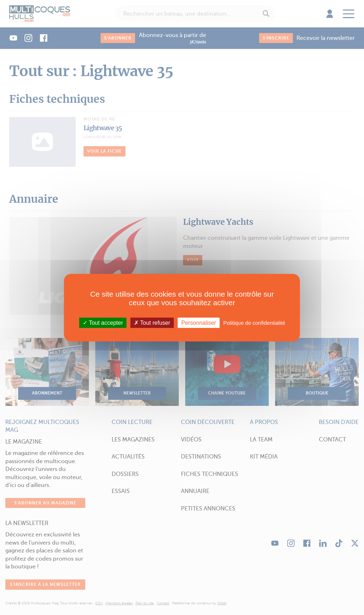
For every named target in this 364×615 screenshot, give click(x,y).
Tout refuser (152, 322)
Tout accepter (103, 322)
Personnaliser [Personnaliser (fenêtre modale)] (199, 322)
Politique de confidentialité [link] (254, 322)
